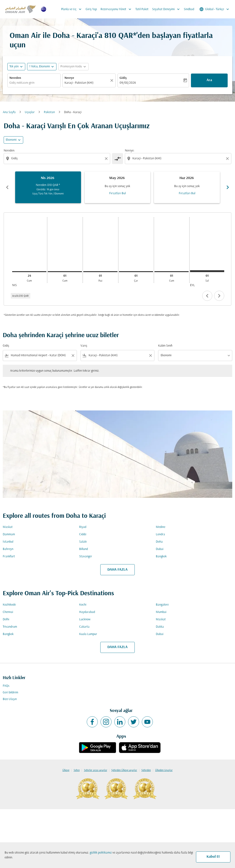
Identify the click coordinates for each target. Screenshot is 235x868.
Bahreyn (8, 549)
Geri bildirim (10, 693)
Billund (84, 549)
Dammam (9, 534)
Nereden (15, 78)
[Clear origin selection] (107, 159)
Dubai (160, 549)
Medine (161, 527)
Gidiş (123, 78)
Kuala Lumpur (88, 634)
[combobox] (34, 83)
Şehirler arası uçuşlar (96, 770)
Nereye (69, 78)
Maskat (8, 527)
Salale (83, 542)
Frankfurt (9, 556)
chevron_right (219, 296)
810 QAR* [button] (120, 36)
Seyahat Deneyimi (167, 9)
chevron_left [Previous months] (7, 187)
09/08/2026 (128, 83)
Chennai (8, 612)
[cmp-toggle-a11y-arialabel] (117, 159)
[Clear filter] (73, 356)
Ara (209, 80)
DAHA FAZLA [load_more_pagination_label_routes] (117, 570)
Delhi (6, 619)
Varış (84, 346)
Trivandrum (10, 627)
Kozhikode (9, 605)
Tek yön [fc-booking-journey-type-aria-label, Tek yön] (14, 67)
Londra (160, 534)
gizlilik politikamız (101, 853)
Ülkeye (66, 770)
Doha (159, 542)
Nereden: (9, 151)
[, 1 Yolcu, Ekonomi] (39, 67)
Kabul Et (213, 857)
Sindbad (189, 9)
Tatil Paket (142, 9)
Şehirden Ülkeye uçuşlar (124, 770)
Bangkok (161, 556)
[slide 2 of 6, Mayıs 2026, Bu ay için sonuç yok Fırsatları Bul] (118, 187)
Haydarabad (87, 612)
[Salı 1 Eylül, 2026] (207, 271)
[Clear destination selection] (228, 159)
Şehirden (146, 770)
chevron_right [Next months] (228, 187)
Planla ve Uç (72, 9)
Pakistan (49, 112)
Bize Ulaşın (10, 699)
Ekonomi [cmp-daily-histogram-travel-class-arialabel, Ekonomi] (11, 140)
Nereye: (130, 151)
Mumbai (161, 612)
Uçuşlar (30, 112)
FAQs (6, 686)
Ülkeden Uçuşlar (164, 770)
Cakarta (84, 627)
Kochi (83, 605)
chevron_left (207, 296)
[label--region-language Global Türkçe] (215, 9)
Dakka (160, 627)
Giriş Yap (91, 9)
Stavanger (86, 556)
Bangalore (162, 605)
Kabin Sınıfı (165, 346)
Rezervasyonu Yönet (117, 9)
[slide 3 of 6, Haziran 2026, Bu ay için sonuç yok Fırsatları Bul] (187, 187)
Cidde (83, 534)
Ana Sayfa (9, 112)
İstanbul (8, 542)
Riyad (83, 527)
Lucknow (85, 619)
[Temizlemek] (112, 80)
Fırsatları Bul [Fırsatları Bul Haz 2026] (187, 193)
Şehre (77, 770)
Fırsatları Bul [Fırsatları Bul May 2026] (117, 193)
